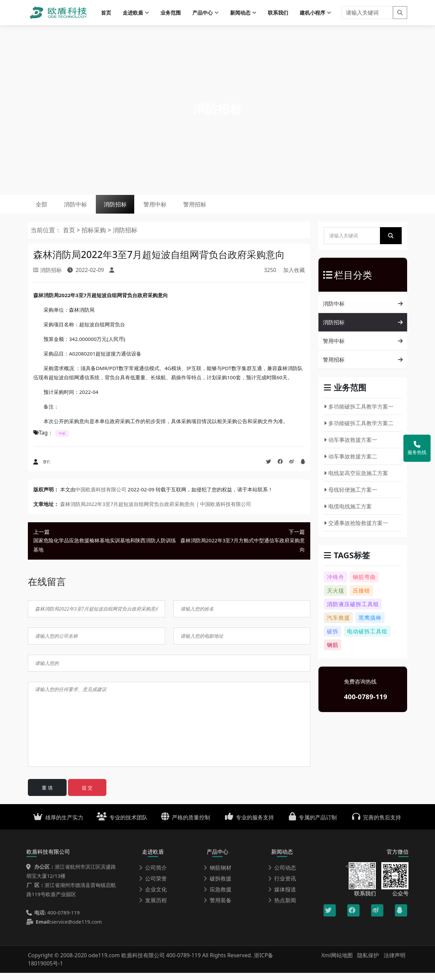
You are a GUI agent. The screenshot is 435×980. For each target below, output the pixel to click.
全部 (44, 209)
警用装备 (217, 907)
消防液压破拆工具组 (353, 611)
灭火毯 (336, 598)
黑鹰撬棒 (370, 625)
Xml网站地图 (338, 962)
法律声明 (395, 962)
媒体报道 (282, 896)
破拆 (333, 638)
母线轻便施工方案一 (351, 497)
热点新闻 (282, 907)
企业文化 (153, 896)
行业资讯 (282, 886)
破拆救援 (217, 886)
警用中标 (177, 209)
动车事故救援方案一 (351, 447)
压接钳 (361, 598)
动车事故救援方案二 (351, 464)
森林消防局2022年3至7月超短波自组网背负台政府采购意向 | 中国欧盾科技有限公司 (156, 511)
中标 (62, 440)
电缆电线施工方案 (348, 513)
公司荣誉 (153, 886)
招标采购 (95, 237)
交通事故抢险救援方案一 (356, 530)
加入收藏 (294, 277)
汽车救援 (338, 625)
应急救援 (217, 896)
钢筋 (333, 652)
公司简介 (153, 875)
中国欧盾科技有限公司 (101, 496)
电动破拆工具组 (367, 638)
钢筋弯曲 (364, 584)
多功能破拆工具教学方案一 (359, 414)
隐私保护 (368, 962)
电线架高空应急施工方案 (356, 480)
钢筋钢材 (217, 875)
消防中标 (84, 209)
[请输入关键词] (367, 14)
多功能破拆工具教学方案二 (359, 430)
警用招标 (223, 209)
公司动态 (282, 875)
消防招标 (130, 209)
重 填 (47, 795)
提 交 (87, 795)
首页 (106, 14)
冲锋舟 (336, 584)
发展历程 (153, 907)
